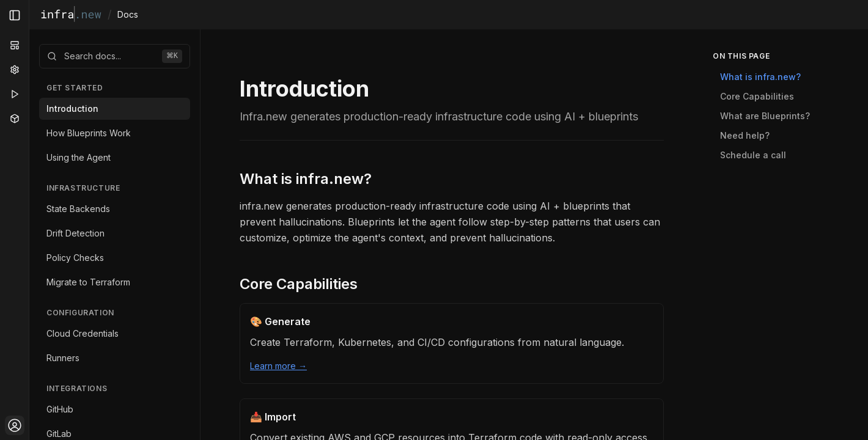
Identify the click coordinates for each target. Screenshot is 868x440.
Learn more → (278, 366)
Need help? (745, 135)
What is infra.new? (306, 179)
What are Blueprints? (765, 116)
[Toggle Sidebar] (29, 220)
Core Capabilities (299, 284)
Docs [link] (128, 14)
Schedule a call (753, 155)
